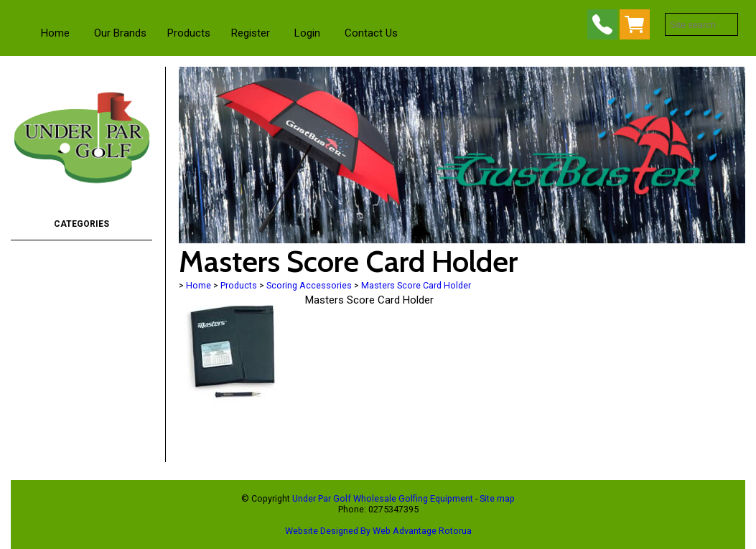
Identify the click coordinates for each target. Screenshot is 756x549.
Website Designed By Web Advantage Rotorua (378, 531)
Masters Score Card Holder (416, 285)
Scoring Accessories (309, 285)
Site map (497, 498)
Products (189, 33)
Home (55, 33)
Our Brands (120, 33)
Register (251, 33)
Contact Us (371, 33)
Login (307, 33)
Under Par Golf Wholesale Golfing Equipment (383, 498)
